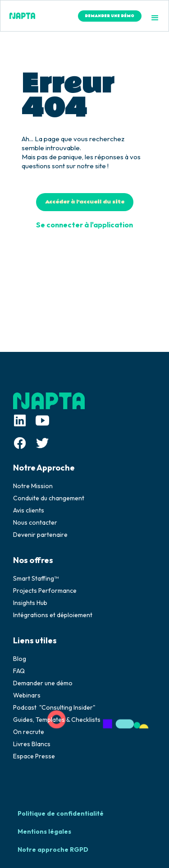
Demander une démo (43, 683)
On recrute (29, 732)
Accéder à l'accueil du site (85, 202)
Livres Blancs (32, 744)
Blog (20, 659)
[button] (155, 18)
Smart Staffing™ (36, 578)
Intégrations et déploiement (53, 615)
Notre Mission (33, 486)
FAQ (19, 671)
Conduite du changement (49, 498)
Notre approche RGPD (53, 850)
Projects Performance (45, 591)
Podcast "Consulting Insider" (54, 707)
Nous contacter (35, 522)
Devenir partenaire (40, 535)
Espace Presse (34, 756)
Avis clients (29, 510)
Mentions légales (44, 831)
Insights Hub (30, 603)
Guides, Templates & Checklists (57, 720)
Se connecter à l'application (84, 225)
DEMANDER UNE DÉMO (110, 16)
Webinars (27, 695)
